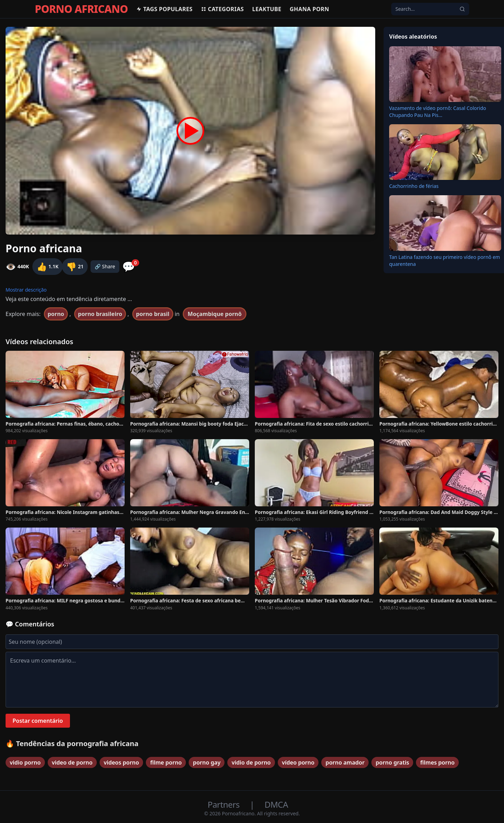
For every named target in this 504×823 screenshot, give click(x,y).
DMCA (276, 804)
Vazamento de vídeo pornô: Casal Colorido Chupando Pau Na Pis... (438, 112)
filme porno (166, 762)
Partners (225, 804)
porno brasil (153, 314)
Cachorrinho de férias (414, 186)
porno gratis (392, 762)
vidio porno (25, 762)
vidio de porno (251, 762)
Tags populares (164, 9)
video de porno (72, 762)
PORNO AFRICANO (81, 9)
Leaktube (267, 9)
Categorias (222, 9)
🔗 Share (105, 266)
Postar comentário (38, 721)
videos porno (121, 762)
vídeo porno (298, 762)
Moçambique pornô (215, 314)
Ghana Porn (309, 9)
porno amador (345, 762)
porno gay (207, 762)
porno (56, 314)
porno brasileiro (100, 314)
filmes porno (437, 762)
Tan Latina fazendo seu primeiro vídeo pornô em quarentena (444, 260)
